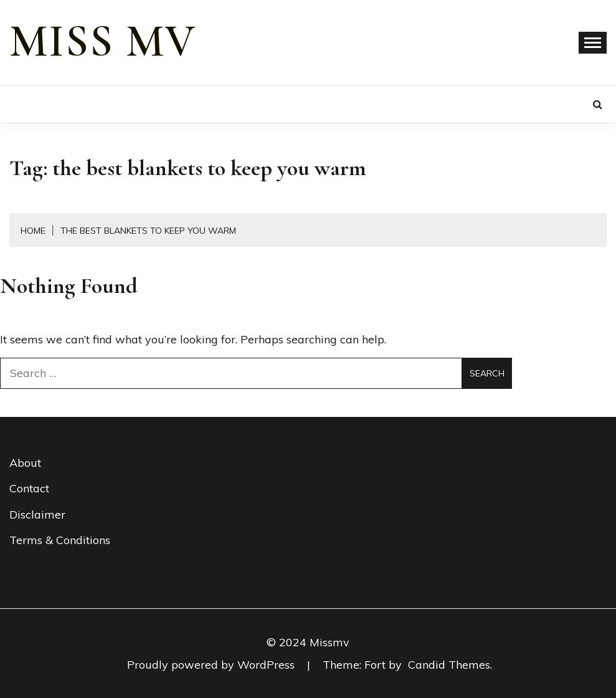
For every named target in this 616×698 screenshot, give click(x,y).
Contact (29, 488)
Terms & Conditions (60, 540)
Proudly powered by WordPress (212, 665)
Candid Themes (449, 665)
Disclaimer (37, 514)
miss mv (103, 41)
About (25, 463)
